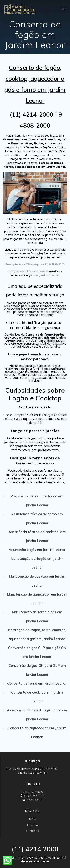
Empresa (32, 825)
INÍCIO (32, 819)
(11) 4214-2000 (33, 792)
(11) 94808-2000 (33, 795)
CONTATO (32, 831)
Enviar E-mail (34, 799)
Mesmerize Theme (37, 861)
